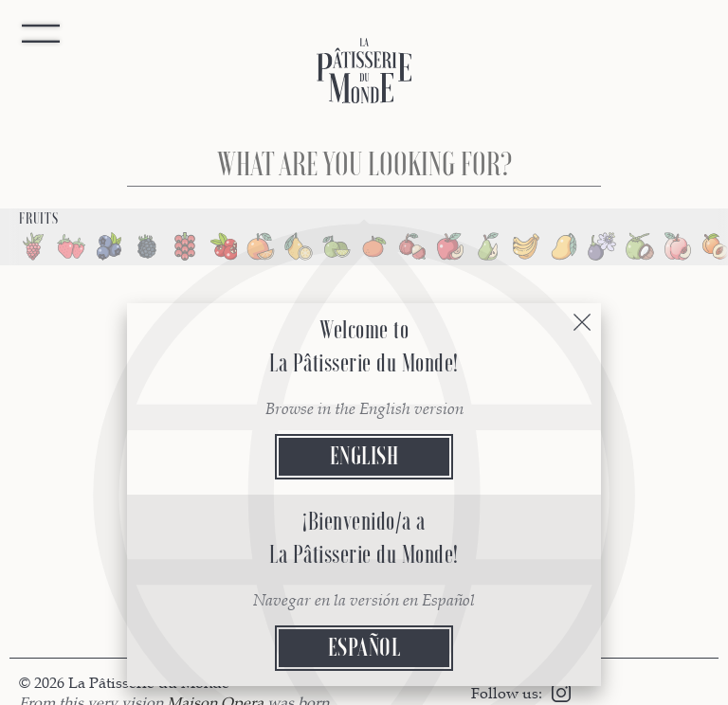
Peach (678, 246)
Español (364, 648)
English (364, 456)
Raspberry (33, 246)
